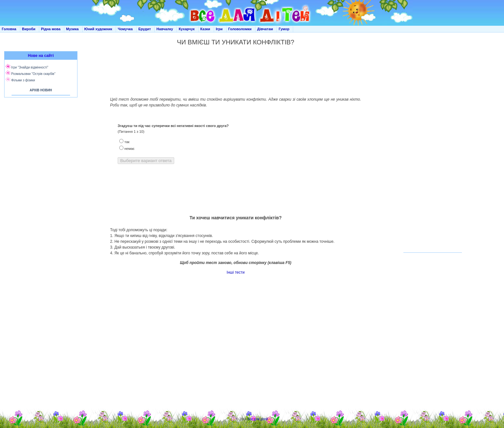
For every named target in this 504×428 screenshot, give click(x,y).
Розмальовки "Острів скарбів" (33, 74)
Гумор (284, 29)
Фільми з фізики (23, 80)
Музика (72, 29)
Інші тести (236, 272)
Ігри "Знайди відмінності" (30, 67)
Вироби (29, 29)
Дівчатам (265, 29)
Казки (205, 29)
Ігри (219, 29)
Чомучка (125, 29)
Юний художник (98, 29)
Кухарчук (187, 29)
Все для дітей (258, 419)
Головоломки (240, 29)
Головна (9, 29)
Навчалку (165, 29)
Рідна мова (51, 29)
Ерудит (144, 29)
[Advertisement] (40, 154)
